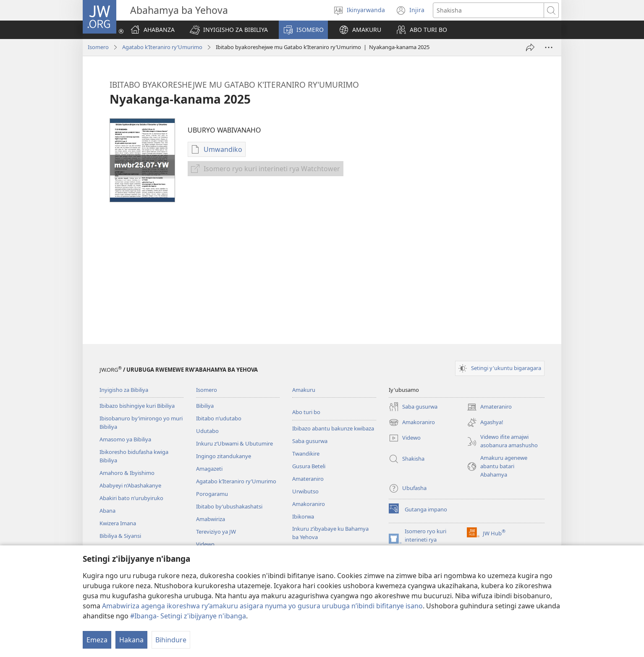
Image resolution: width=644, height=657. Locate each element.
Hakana (131, 640)
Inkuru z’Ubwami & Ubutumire (234, 443)
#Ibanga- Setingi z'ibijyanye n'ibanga (188, 616)
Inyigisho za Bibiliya (124, 390)
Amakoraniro (309, 504)
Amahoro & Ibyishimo (127, 473)
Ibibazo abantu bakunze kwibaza (333, 428)
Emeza (97, 640)
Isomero (98, 47)
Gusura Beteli (309, 466)
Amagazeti (209, 469)
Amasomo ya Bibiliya (125, 439)
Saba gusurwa (310, 441)
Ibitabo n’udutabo (219, 418)
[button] (229, 30)
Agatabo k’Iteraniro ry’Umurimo (162, 47)
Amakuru (304, 390)
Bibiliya (205, 406)
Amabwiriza (211, 519)
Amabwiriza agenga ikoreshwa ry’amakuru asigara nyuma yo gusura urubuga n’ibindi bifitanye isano (262, 606)
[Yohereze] (530, 47)
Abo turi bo (306, 412)
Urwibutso (305, 491)
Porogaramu (212, 494)
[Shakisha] (488, 10)
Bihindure (171, 640)
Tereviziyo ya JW (216, 532)
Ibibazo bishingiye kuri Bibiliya (137, 406)
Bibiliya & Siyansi (120, 536)
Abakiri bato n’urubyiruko (131, 498)
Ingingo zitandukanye (224, 456)
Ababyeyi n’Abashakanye (130, 485)
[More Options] (549, 47)
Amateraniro (308, 479)
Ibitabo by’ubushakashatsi (229, 506)
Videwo (205, 544)
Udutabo (207, 431)
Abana (107, 511)
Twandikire (306, 454)
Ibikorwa (303, 516)
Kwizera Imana (118, 523)
